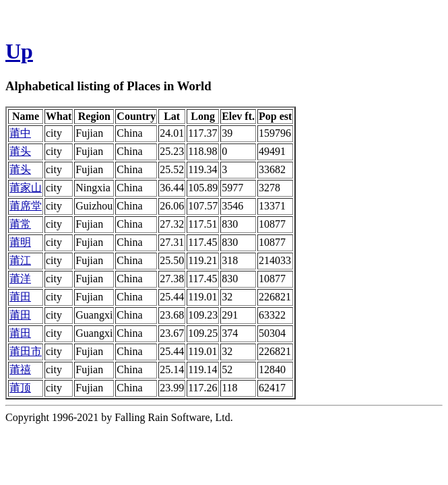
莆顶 (20, 388)
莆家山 (26, 188)
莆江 (20, 260)
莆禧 (20, 369)
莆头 (20, 151)
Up (19, 51)
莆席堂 (26, 206)
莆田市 (26, 351)
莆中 (20, 133)
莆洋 (20, 279)
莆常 (20, 224)
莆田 (20, 297)
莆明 (20, 242)
